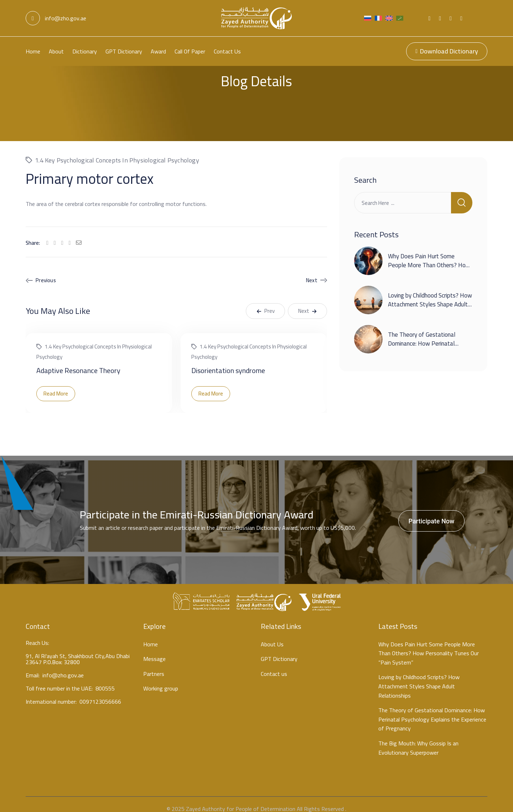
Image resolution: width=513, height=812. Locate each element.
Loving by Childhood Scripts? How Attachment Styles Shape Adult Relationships (430, 296)
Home (33, 51)
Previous (46, 271)
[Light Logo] (256, 18)
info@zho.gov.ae (56, 18)
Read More (56, 385)
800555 (105, 681)
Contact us (227, 51)
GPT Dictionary (124, 51)
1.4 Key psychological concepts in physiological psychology (117, 151)
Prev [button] (266, 302)
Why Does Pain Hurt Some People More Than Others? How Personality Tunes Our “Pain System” (429, 261)
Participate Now (432, 512)
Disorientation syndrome (228, 361)
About (56, 51)
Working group (161, 680)
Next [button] (307, 302)
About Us (272, 636)
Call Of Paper (190, 51)
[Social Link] (429, 18)
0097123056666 (100, 694)
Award (158, 51)
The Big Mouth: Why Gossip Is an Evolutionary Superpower (418, 739)
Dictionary (85, 51)
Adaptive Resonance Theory (78, 361)
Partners (154, 665)
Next (312, 271)
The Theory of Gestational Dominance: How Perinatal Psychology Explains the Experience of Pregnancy (422, 339)
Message (154, 650)
